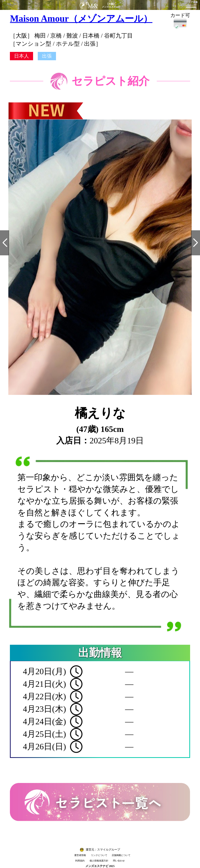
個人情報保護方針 (99, 861)
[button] (5, 243)
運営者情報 (80, 855)
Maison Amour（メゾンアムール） (81, 19)
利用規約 (80, 861)
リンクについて (99, 855)
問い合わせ (119, 861)
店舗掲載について (121, 855)
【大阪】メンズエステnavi (111, 5)
